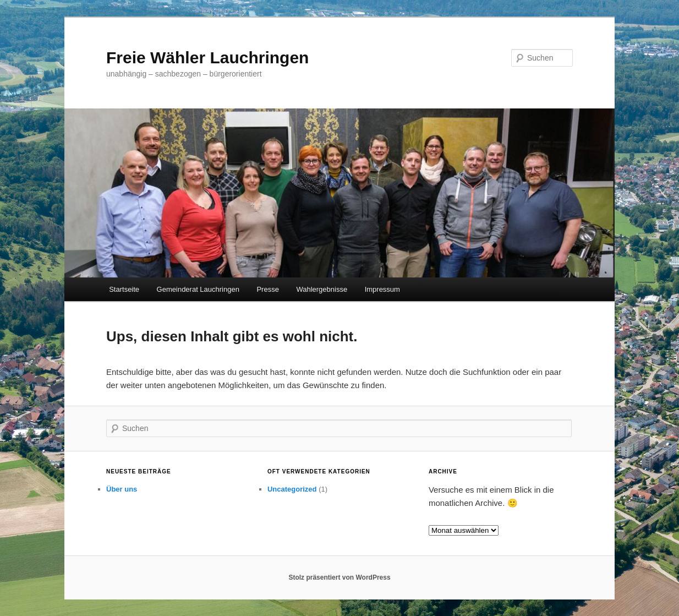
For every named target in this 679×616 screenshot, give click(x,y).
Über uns (122, 489)
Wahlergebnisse (322, 289)
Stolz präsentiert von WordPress (339, 577)
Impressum (382, 289)
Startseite (124, 289)
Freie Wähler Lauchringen (207, 58)
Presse (267, 289)
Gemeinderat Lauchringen (198, 289)
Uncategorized (292, 489)
